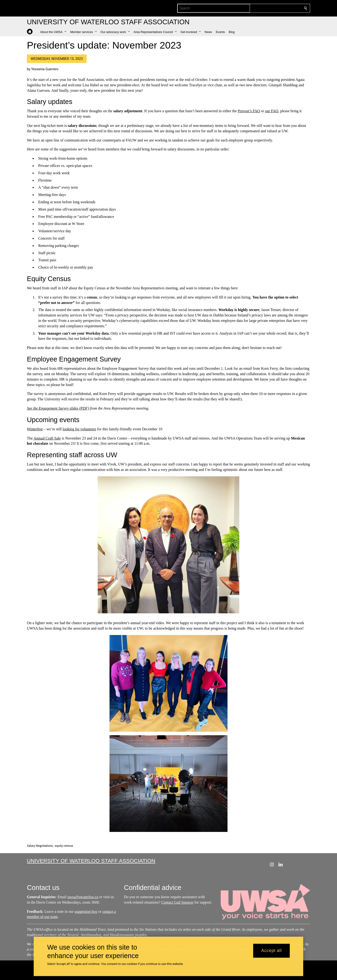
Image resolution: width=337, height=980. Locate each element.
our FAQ (272, 111)
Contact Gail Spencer (177, 902)
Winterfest (35, 429)
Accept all (272, 951)
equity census (64, 846)
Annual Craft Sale (47, 438)
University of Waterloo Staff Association (91, 861)
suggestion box (86, 911)
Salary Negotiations (40, 846)
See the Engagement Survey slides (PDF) (58, 408)
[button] (53, 32)
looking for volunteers (79, 429)
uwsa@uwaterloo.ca (83, 897)
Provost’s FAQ (249, 111)
